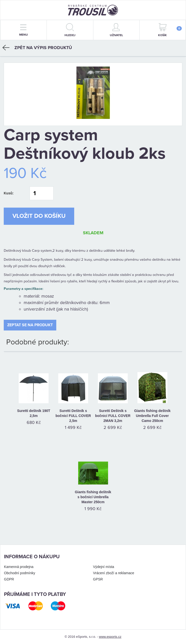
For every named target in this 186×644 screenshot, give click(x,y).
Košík (170, 30)
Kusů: (9, 193)
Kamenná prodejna (19, 567)
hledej (70, 30)
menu (24, 30)
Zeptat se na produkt (30, 325)
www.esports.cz (110, 637)
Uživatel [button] (116, 30)
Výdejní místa (104, 567)
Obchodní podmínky (20, 573)
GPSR (98, 579)
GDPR (9, 579)
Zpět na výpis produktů (37, 48)
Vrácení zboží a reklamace (114, 573)
